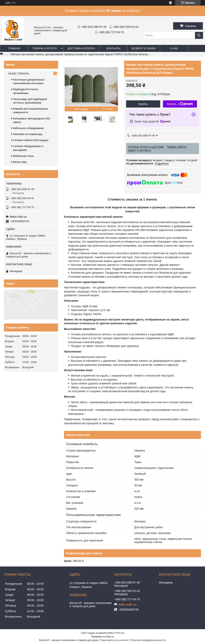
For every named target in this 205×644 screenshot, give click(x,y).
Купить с (180, 104)
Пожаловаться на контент (114, 640)
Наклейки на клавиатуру (28, 134)
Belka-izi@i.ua (18, 217)
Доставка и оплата (81, 48)
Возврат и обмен (144, 48)
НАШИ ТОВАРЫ (19, 74)
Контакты (113, 48)
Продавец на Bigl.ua (102, 637)
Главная (14, 48)
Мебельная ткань (24, 156)
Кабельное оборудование (28, 128)
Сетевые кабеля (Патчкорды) (31, 140)
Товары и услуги (45, 48)
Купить (143, 104)
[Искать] (199, 35)
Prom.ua (120, 633)
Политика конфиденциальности (148, 640)
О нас (174, 48)
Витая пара (20, 162)
